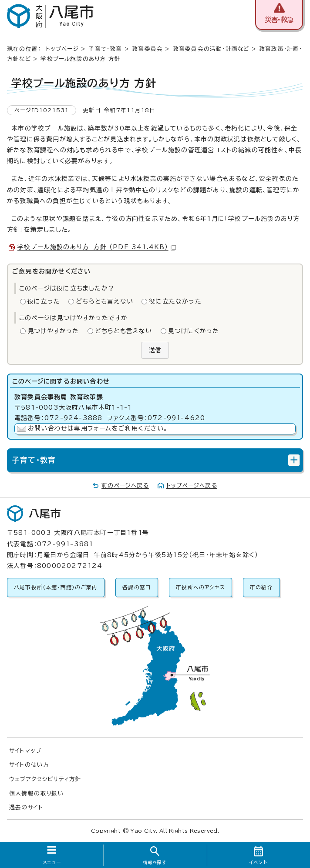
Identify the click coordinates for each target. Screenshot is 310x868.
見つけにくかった (194, 331)
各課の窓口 (137, 587)
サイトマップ (25, 751)
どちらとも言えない (104, 301)
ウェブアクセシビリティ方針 (45, 779)
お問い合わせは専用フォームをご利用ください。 (98, 428)
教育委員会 (147, 49)
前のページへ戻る (125, 486)
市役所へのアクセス (200, 587)
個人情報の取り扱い (37, 793)
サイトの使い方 (29, 765)
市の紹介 (261, 587)
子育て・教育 (105, 49)
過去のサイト (26, 807)
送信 (155, 350)
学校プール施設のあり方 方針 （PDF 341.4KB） (97, 247)
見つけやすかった (53, 331)
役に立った (44, 301)
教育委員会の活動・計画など (211, 49)
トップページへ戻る (192, 486)
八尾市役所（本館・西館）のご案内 (56, 587)
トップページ (62, 49)
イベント (258, 862)
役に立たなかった (175, 301)
